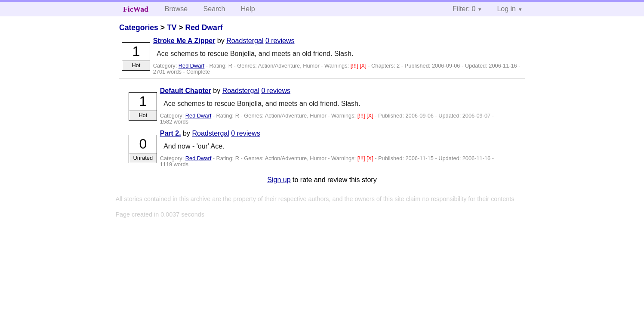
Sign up (279, 180)
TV (172, 28)
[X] (364, 66)
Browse (176, 9)
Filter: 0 (464, 9)
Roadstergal (245, 41)
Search (214, 9)
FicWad (136, 9)
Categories (139, 28)
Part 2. (171, 133)
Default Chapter (186, 91)
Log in (506, 9)
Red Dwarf (204, 28)
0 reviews (280, 41)
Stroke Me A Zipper (184, 41)
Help (248, 9)
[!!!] (355, 66)
